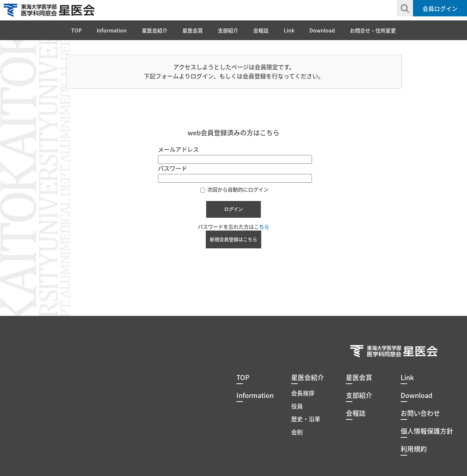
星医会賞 (193, 30)
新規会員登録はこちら (233, 239)
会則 (297, 432)
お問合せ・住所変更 (373, 30)
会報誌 (261, 30)
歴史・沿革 (306, 419)
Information (112, 30)
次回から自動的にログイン (234, 189)
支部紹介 (228, 30)
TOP (76, 30)
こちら (262, 227)
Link (289, 30)
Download (322, 30)
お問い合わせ (420, 413)
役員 (297, 406)
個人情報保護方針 (427, 431)
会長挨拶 (303, 393)
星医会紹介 (155, 30)
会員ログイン (440, 8)
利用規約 (414, 449)
